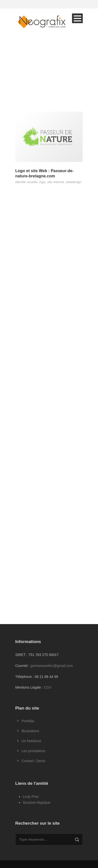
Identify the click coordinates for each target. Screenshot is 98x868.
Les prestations (33, 751)
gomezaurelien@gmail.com (52, 666)
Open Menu (77, 18)
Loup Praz (31, 796)
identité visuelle (26, 182)
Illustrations (30, 731)
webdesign (73, 182)
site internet (56, 182)
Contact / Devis (33, 761)
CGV (47, 687)
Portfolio (28, 721)
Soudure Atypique (37, 802)
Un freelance (31, 741)
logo (42, 182)
